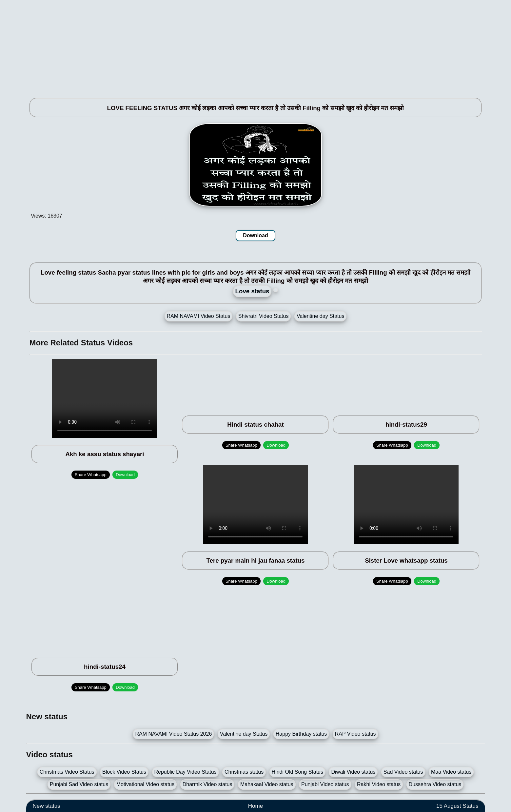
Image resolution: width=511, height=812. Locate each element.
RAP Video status (355, 734)
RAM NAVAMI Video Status (199, 316)
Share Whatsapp (91, 475)
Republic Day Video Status (186, 772)
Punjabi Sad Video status (79, 784)
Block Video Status (124, 772)
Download (255, 235)
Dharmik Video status (207, 784)
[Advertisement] (223, 46)
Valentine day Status (321, 316)
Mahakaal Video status (267, 784)
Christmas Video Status (67, 772)
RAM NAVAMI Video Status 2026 (173, 734)
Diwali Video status (353, 772)
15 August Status (457, 806)
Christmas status (244, 772)
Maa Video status (451, 772)
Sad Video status (403, 772)
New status (47, 806)
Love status (252, 291)
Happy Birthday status (301, 734)
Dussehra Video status (435, 784)
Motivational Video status (146, 784)
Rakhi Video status (379, 784)
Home (255, 806)
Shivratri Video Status (264, 316)
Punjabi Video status (325, 784)
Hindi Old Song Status (297, 772)
